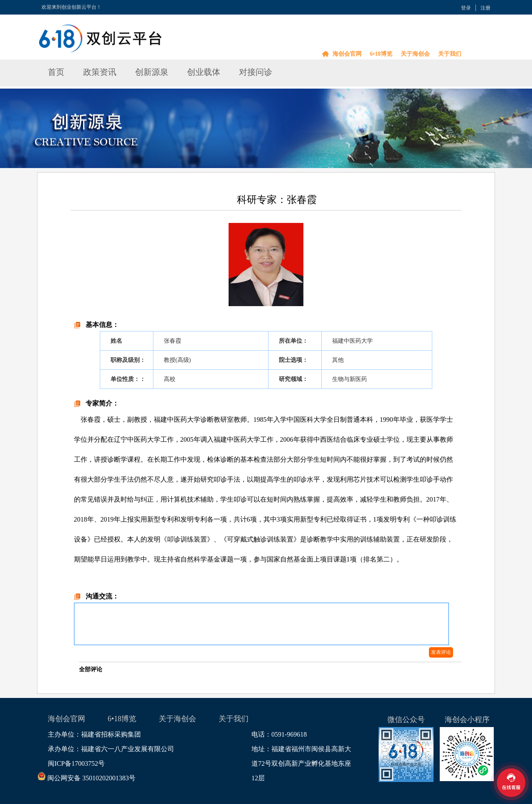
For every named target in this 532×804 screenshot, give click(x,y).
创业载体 (204, 72)
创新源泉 (152, 72)
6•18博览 (381, 54)
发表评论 (441, 652)
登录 (466, 8)
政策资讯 (100, 72)
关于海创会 (415, 54)
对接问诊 (256, 72)
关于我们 (450, 54)
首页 (56, 72)
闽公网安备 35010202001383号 (92, 778)
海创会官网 (347, 54)
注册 (485, 8)
